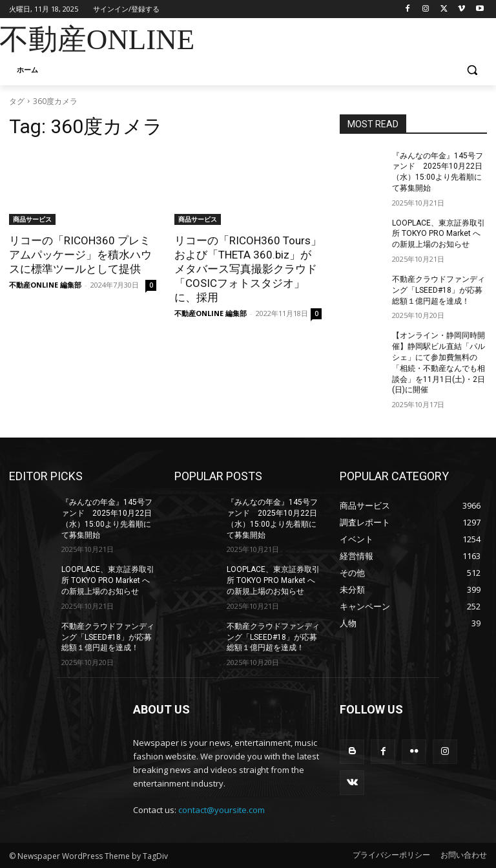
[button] (472, 70)
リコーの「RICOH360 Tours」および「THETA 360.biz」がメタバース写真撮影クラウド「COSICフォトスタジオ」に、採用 (248, 269)
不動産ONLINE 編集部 (45, 285)
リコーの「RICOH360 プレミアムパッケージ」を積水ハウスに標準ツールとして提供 (80, 255)
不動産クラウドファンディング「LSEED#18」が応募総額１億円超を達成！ (439, 290)
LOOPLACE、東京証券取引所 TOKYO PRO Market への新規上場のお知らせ (439, 234)
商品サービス (32, 219)
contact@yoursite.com (222, 810)
